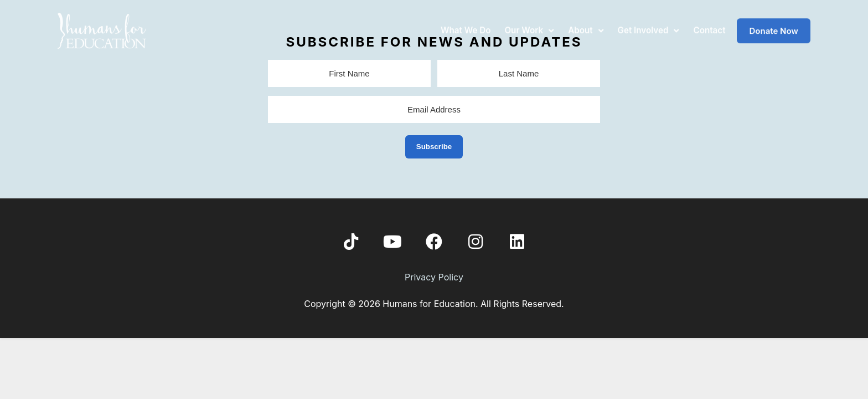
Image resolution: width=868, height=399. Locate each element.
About (586, 24)
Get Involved (649, 24)
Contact (709, 24)
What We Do (466, 24)
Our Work (529, 24)
